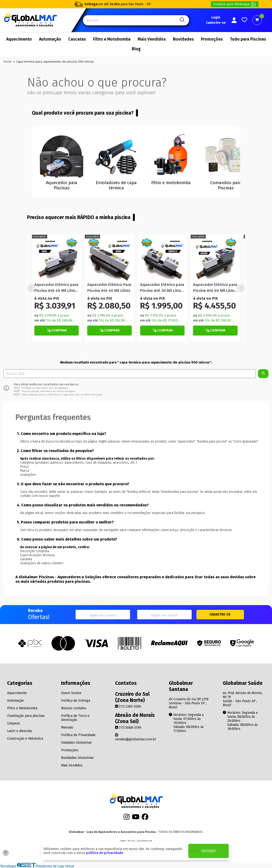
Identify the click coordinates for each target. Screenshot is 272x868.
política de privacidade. (105, 853)
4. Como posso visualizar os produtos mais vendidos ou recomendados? (83, 505)
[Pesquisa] (182, 20)
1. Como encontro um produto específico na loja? (61, 434)
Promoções (212, 39)
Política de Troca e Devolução (75, 718)
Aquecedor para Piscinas (62, 185)
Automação (50, 39)
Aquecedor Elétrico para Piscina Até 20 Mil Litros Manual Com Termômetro (162, 288)
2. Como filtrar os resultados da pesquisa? (55, 451)
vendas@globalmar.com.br (136, 737)
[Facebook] (145, 818)
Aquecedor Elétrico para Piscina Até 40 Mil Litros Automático (56, 288)
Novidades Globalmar (78, 758)
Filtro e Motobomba (112, 39)
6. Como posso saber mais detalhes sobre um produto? (67, 539)
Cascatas (77, 39)
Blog (136, 49)
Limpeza (13, 723)
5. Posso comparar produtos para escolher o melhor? (65, 522)
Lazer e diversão (20, 731)
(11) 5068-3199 (128, 728)
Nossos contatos (74, 708)
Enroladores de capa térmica (116, 185)
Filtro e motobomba (171, 183)
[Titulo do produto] (57, 259)
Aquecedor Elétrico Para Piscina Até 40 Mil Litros (109, 288)
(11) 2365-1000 (128, 707)
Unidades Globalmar (77, 743)
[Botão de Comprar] (57, 331)
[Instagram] (127, 818)
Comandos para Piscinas (226, 185)
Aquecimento (19, 39)
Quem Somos (71, 693)
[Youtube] (136, 818)
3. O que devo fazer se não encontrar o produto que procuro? (73, 484)
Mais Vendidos (152, 39)
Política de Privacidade (78, 735)
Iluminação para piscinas (26, 716)
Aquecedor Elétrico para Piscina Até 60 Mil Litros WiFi (215, 288)
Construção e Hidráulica (25, 739)
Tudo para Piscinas (248, 39)
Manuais (67, 727)
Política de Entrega (76, 701)
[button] (241, 288)
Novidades (183, 39)
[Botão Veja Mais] (57, 331)
